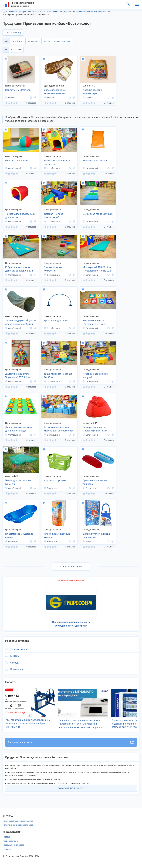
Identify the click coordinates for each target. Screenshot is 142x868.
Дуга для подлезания (56, 321)
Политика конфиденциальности (18, 825)
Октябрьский (13, 168)
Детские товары (19, 649)
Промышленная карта (13, 845)
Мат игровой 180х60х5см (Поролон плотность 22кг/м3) (98, 269)
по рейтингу (18, 41)
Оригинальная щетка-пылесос (95, 482)
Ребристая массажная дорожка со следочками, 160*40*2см (19, 269)
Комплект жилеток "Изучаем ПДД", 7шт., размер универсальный (96, 323)
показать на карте (62, 41)
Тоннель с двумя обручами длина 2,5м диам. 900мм (20, 322)
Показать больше (71, 566)
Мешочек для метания (95, 161)
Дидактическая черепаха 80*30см (58, 376)
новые (47, 41)
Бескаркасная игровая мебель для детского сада (59, 429)
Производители (10, 841)
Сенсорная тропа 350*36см (98, 214)
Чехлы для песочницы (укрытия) (18, 482)
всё (6, 41)
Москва (36, 12)
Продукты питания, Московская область (62, 12)
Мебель (15, 656)
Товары (6, 837)
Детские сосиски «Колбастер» (92, 92)
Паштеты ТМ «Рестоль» (18, 90)
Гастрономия (52, 12)
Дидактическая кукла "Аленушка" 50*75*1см (18, 376)
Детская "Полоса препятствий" (54, 216)
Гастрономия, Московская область (70, 12)
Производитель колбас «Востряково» (93, 12)
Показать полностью (71, 788)
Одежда (15, 663)
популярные (34, 41)
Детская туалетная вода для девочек (96, 536)
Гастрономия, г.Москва (73, 12)
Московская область (30, 12)
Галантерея (17, 669)
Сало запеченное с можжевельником (55, 92)
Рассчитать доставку (71, 742)
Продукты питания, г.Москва (66, 12)
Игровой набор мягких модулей (95, 376)
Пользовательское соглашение (18, 821)
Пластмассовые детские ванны (19, 536)
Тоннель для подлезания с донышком (20, 216)
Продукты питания (43, 12)
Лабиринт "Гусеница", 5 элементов (57, 162)
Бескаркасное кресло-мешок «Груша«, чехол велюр (95, 429)
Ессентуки (50, 488)
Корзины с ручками (55, 480)
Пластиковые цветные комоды (57, 536)
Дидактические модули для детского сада (19, 429)
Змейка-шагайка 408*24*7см (53, 269)
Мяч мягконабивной (17, 161)
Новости (7, 849)
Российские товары (17, 12)
